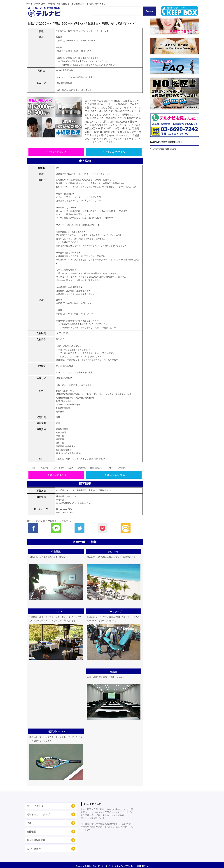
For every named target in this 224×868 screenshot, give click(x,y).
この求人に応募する (56, 152)
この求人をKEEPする (114, 152)
